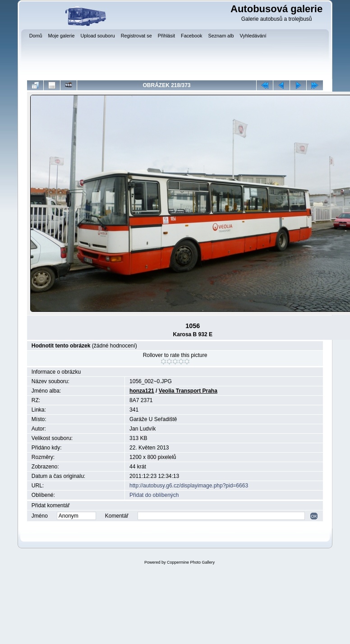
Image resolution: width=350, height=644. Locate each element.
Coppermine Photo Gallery (191, 562)
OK (314, 516)
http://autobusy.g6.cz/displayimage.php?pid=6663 (189, 486)
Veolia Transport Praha (188, 391)
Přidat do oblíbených (154, 495)
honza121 (142, 391)
